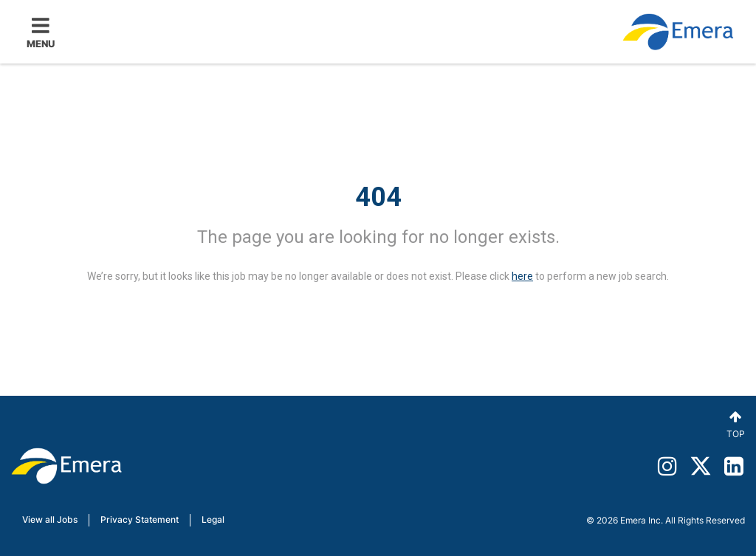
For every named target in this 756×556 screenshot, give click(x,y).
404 (378, 197)
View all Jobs (50, 519)
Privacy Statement (140, 519)
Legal (213, 519)
